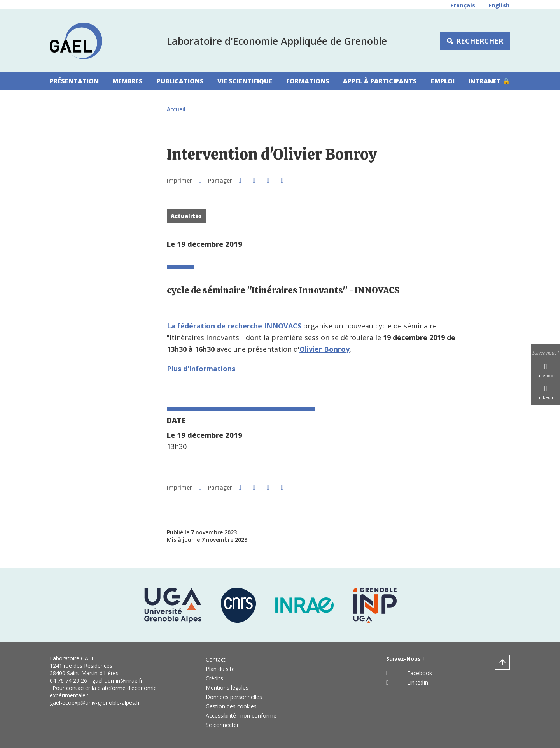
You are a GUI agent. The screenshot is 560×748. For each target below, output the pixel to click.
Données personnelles (234, 697)
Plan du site (220, 669)
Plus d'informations (201, 369)
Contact (216, 659)
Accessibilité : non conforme (241, 716)
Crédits (214, 678)
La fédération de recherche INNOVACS (234, 326)
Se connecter (222, 725)
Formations (308, 81)
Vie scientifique (245, 81)
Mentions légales (227, 687)
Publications (180, 81)
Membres (128, 81)
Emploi (443, 81)
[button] (240, 180)
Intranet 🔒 (489, 81)
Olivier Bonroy (325, 349)
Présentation (74, 81)
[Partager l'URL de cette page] (282, 180)
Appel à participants (380, 81)
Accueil (176, 109)
